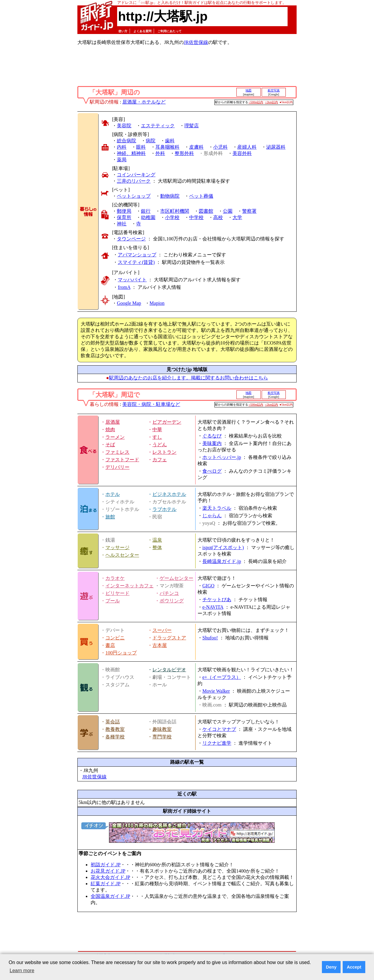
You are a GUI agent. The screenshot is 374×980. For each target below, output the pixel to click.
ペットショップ (134, 196)
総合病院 (126, 141)
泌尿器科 (276, 147)
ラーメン (115, 437)
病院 (151, 141)
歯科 (170, 141)
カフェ (160, 460)
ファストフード (122, 460)
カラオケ (115, 578)
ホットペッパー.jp (222, 457)
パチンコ (169, 593)
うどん (160, 445)
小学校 (172, 217)
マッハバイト (132, 280)
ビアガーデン (167, 422)
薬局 (122, 160)
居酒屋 (113, 422)
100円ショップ (121, 653)
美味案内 (212, 443)
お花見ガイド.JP (108, 871)
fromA (124, 287)
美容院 (124, 126)
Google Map (129, 303)
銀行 (146, 211)
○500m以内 (256, 102)
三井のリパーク (134, 181)
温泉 (157, 540)
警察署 (249, 211)
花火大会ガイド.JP (110, 877)
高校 (218, 217)
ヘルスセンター (122, 555)
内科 (122, 147)
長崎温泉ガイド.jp (222, 561)
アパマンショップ (137, 255)
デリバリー (117, 467)
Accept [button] (354, 967)
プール (113, 601)
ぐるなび (212, 436)
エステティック (158, 126)
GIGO (208, 586)
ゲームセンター (176, 578)
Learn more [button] (22, 971)
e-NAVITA (213, 607)
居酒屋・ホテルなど (144, 102)
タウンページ (131, 239)
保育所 (124, 217)
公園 (228, 211)
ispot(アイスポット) (223, 547)
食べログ (212, 471)
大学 (237, 217)
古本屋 (160, 645)
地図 (248, 90)
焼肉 (110, 430)
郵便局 (124, 211)
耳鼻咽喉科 (167, 147)
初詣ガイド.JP (106, 865)
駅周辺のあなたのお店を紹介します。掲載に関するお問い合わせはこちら (189, 378)
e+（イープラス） (222, 677)
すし (157, 437)
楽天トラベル (217, 508)
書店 (110, 645)
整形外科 (184, 153)
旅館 (110, 517)
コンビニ (115, 638)
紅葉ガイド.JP (106, 884)
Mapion (157, 303)
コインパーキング (136, 175)
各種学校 (115, 737)
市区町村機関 (175, 211)
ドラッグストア (169, 638)
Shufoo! (210, 638)
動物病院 (170, 196)
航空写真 (274, 90)
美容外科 (242, 153)
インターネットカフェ (129, 586)
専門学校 (162, 737)
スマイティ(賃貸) (136, 262)
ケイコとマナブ (219, 729)
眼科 (141, 147)
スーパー (162, 630)
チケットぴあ (217, 600)
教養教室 (115, 729)
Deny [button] (331, 967)
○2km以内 (271, 102)
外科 (160, 153)
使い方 (123, 31)
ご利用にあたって (170, 31)
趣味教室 (162, 729)
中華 (157, 430)
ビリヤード (117, 593)
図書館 (206, 211)
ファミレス (117, 452)
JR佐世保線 (196, 42)
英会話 (113, 722)
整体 (157, 547)
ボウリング (172, 601)
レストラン (164, 452)
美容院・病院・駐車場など (151, 404)
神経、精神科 (131, 153)
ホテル (113, 494)
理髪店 (192, 126)
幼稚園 (148, 217)
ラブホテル (164, 509)
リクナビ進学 (217, 743)
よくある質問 (142, 31)
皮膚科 (196, 147)
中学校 (196, 217)
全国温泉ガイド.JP (110, 896)
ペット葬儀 (201, 196)
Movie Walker (216, 691)
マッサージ (117, 547)
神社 (122, 224)
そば (110, 445)
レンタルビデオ (169, 670)
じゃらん (212, 516)
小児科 (220, 147)
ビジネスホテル (169, 494)
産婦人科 (247, 147)
